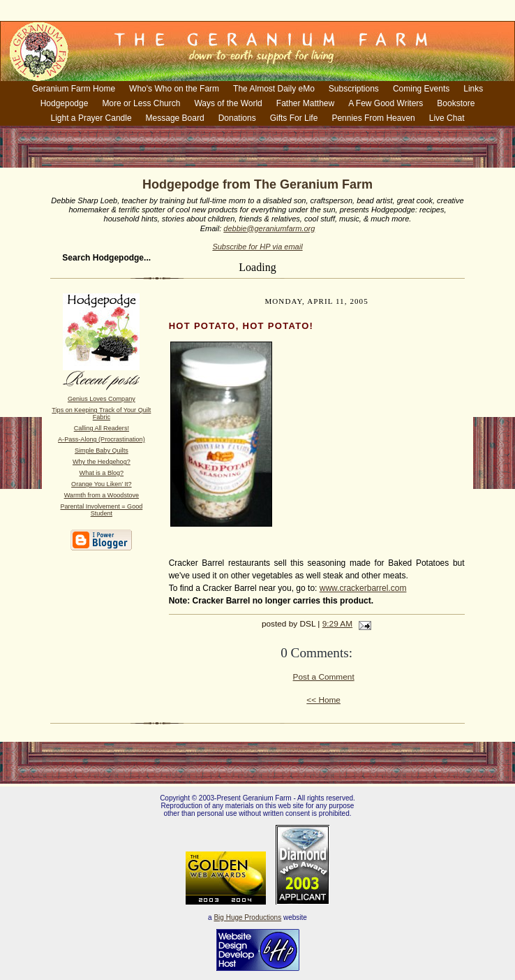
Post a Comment (324, 677)
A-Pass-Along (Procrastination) (102, 439)
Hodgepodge (65, 103)
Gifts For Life (294, 118)
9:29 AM (337, 624)
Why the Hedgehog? (102, 462)
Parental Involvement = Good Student (101, 510)
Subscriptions (354, 89)
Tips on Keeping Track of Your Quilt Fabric (101, 414)
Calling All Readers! (102, 428)
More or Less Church (141, 103)
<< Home (323, 700)
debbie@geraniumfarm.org (269, 228)
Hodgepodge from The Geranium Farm (257, 184)
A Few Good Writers (386, 103)
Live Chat (447, 118)
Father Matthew (305, 103)
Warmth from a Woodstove (102, 495)
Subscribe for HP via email (257, 247)
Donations (237, 118)
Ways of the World (228, 103)
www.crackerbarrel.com (363, 588)
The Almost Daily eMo (274, 89)
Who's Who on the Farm (174, 89)
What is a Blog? (102, 473)
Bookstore (456, 103)
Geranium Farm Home (74, 89)
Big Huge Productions (247, 917)
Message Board (175, 118)
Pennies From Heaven (373, 118)
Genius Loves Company (102, 399)
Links (473, 89)
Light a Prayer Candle (91, 118)
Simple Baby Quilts (102, 451)
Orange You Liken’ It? (101, 484)
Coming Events (421, 89)
